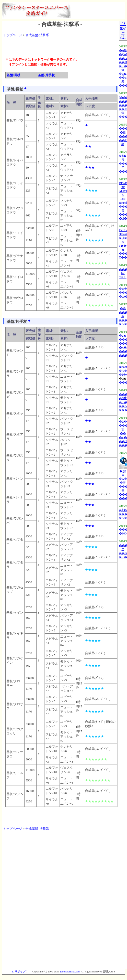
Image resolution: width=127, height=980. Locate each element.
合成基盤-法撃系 (37, 35)
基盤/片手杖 (46, 75)
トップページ (12, 35)
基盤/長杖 (13, 75)
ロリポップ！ (20, 972)
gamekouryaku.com (70, 972)
